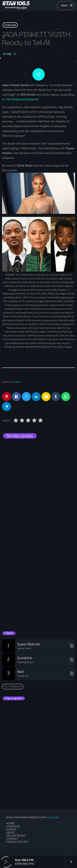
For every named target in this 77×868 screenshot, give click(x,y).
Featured (10, 25)
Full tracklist (13, 686)
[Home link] (16, 6)
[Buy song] (71, 646)
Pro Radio (53, 818)
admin (18, 382)
